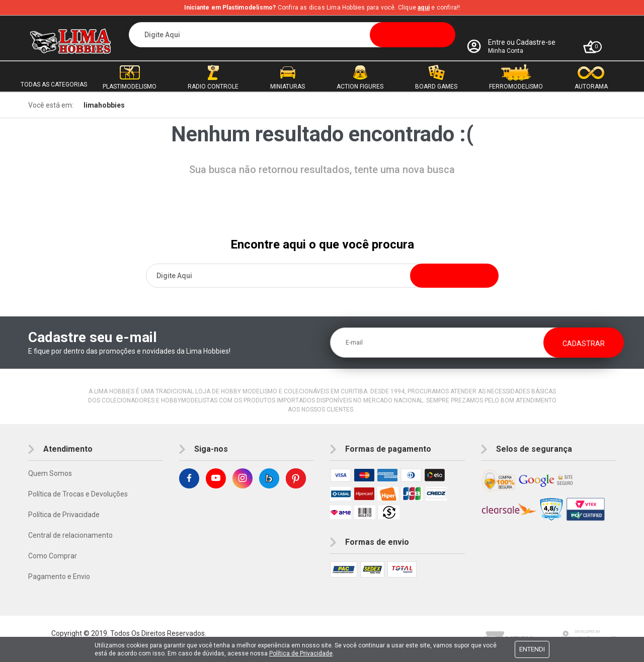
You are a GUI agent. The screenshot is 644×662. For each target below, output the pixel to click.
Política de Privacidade (64, 515)
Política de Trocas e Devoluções (78, 494)
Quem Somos (50, 473)
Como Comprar (53, 556)
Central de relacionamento (70, 535)
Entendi (532, 649)
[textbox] (292, 35)
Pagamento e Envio (59, 576)
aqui (424, 8)
